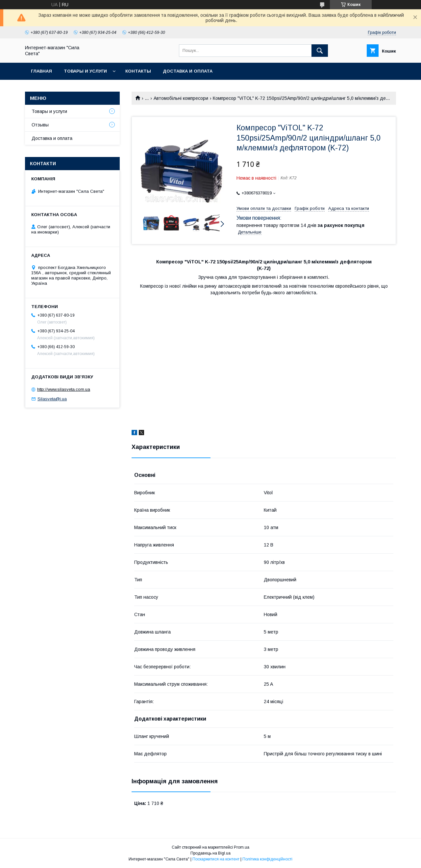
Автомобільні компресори (181, 98)
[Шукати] (320, 51)
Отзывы (40, 125)
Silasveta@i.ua (52, 399)
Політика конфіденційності (267, 859)
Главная (41, 71)
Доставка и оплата (188, 71)
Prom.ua (242, 847)
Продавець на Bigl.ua (210, 853)
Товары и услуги (85, 71)
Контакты (138, 71)
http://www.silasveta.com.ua (64, 389)
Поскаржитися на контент (216, 859)
